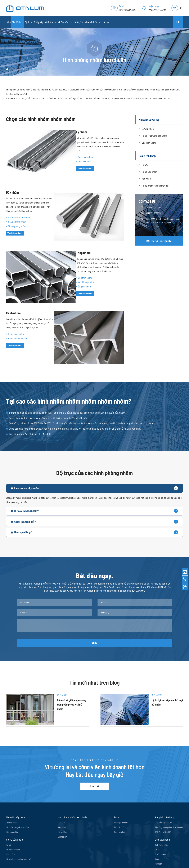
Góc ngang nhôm (78, 153)
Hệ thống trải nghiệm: (164, 801)
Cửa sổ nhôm (148, 129)
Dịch (29, 22)
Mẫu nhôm (147, 179)
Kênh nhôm (13, 289)
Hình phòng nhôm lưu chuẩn (36, 69)
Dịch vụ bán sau (161, 814)
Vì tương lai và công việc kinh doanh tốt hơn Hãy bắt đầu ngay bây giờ (94, 737)
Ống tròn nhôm (77, 261)
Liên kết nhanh (162, 809)
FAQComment (160, 824)
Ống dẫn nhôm (77, 270)
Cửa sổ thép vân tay (163, 792)
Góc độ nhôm (77, 157)
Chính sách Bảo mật (128, 864)
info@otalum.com (127, 10)
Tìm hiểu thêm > (78, 164)
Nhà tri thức (93, 22)
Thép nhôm (77, 236)
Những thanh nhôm (16, 213)
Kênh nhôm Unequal (16, 314)
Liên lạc (106, 22)
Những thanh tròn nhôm (18, 209)
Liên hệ (95, 756)
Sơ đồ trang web (111, 864)
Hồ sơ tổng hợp (147, 156)
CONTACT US (147, 201)
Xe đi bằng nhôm (78, 266)
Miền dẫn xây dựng (149, 120)
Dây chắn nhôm (149, 143)
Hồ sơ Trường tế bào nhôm (154, 136)
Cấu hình (18, 22)
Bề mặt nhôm (120, 797)
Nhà (9, 22)
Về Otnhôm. (65, 22)
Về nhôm (158, 833)
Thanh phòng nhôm (16, 217)
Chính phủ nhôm (121, 792)
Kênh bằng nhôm (15, 310)
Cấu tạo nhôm (120, 801)
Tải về (157, 819)
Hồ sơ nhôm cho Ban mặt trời (155, 186)
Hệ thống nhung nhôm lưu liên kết (169, 797)
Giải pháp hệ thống (45, 22)
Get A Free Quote (159, 241)
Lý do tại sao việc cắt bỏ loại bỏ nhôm (164, 671)
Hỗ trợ (79, 22)
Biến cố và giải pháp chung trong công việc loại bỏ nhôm (69, 671)
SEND (95, 611)
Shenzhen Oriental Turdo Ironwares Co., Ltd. (36, 864)
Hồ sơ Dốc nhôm (149, 172)
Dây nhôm (12, 184)
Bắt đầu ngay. (95, 543)
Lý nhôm (75, 132)
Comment (159, 828)
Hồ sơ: (145, 165)
